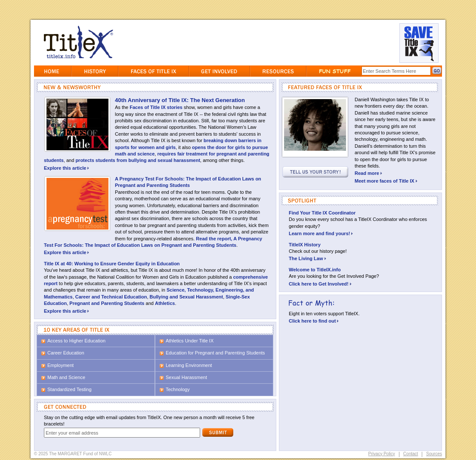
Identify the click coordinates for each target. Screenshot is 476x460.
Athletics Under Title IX (190, 341)
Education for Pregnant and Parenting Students (215, 353)
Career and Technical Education (111, 297)
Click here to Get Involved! (320, 284)
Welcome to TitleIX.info (315, 270)
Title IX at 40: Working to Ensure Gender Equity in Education (112, 264)
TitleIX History (305, 245)
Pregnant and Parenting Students (107, 303)
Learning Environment (189, 365)
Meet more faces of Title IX (386, 181)
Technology (178, 389)
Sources (434, 454)
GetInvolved (219, 71)
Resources (278, 71)
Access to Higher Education (76, 341)
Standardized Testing (70, 389)
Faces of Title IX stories (156, 107)
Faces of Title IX (154, 71)
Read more (368, 173)
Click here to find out (314, 321)
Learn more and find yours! (321, 233)
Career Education (66, 353)
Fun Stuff (334, 71)
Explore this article (66, 168)
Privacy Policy (382, 454)
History (95, 71)
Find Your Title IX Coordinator (322, 213)
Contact (411, 454)
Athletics (165, 303)
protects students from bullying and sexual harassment (138, 160)
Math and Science (66, 377)
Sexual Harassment (186, 377)
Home (53, 71)
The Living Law (308, 258)
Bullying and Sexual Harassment (187, 297)
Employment (60, 365)
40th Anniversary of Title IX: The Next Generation (180, 100)
